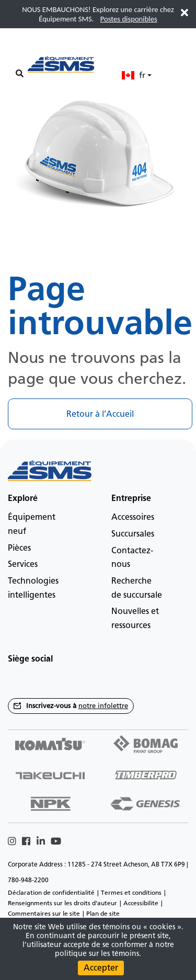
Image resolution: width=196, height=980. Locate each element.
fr (134, 75)
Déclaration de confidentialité (51, 893)
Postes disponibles (129, 19)
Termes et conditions (131, 893)
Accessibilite (141, 903)
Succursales (133, 534)
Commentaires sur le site (44, 914)
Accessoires (133, 517)
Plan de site (103, 914)
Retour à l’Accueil (100, 414)
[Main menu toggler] (19, 58)
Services (23, 564)
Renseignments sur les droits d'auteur (62, 903)
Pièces (19, 548)
